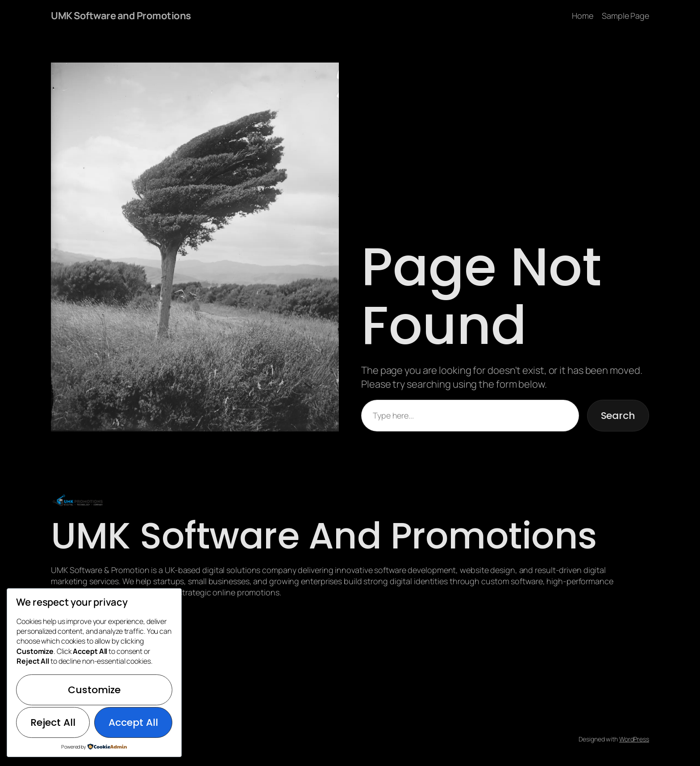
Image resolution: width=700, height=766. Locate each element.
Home (583, 16)
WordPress (634, 739)
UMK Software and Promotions (121, 16)
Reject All (53, 722)
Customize (94, 690)
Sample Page (625, 16)
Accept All (133, 722)
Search (618, 416)
